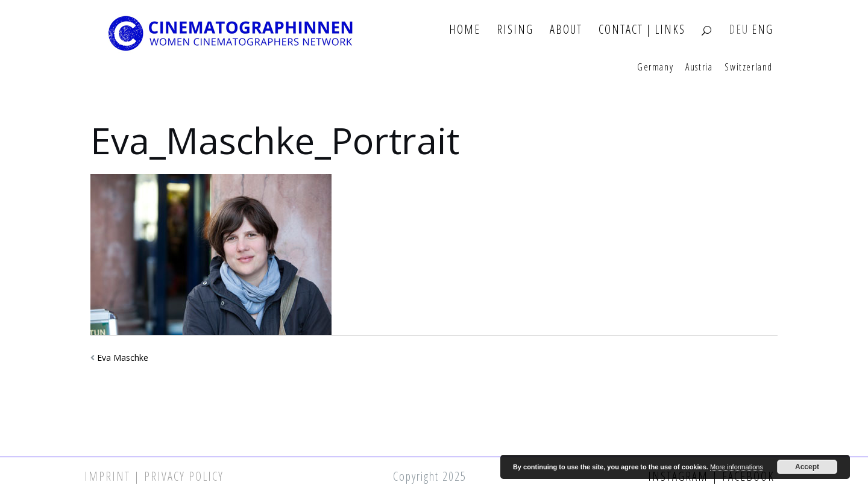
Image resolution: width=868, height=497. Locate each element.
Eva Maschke (123, 358)
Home (465, 30)
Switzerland (749, 67)
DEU (739, 30)
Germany (655, 67)
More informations (737, 467)
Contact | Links (642, 30)
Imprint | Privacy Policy (154, 476)
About (566, 30)
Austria (699, 67)
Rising (515, 30)
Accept (807, 467)
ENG (763, 30)
